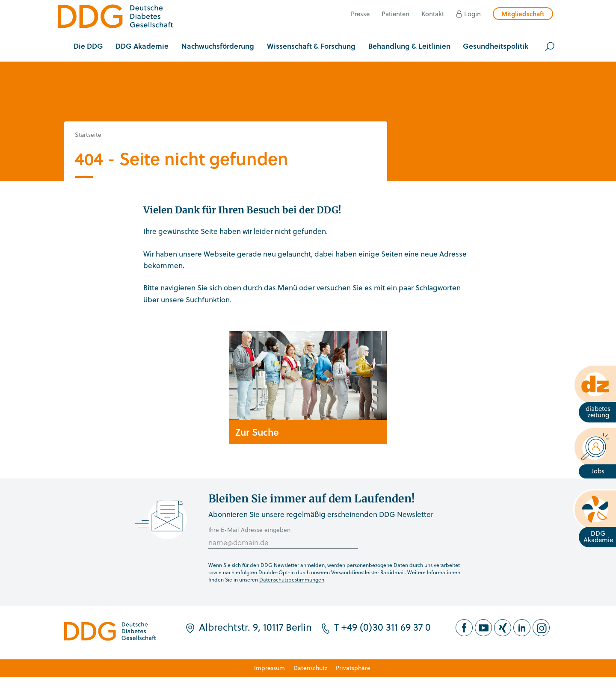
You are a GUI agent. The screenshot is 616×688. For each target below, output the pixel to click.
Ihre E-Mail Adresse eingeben (249, 530)
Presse (360, 14)
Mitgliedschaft (523, 14)
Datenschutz (310, 668)
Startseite (88, 134)
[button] (88, 47)
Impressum (269, 668)
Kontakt (433, 14)
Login (472, 14)
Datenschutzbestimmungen (292, 579)
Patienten (395, 14)
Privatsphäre (353, 668)
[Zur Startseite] (115, 18)
